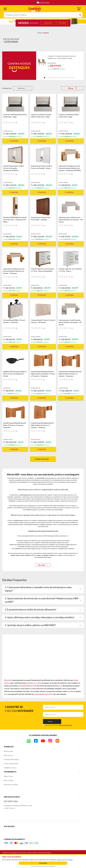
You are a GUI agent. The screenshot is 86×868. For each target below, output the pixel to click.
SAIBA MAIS (47, 23)
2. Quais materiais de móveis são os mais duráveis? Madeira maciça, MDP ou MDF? (42, 600)
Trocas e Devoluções (11, 764)
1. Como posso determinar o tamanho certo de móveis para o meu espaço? (38, 589)
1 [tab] (45, 78)
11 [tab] (66, 78)
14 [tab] (72, 78)
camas (39, 555)
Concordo (43, 863)
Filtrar (73, 88)
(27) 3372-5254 (11, 801)
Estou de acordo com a (58, 725)
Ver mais (43, 565)
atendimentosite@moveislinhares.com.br (18, 805)
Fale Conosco (9, 755)
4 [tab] (51, 78)
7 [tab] (57, 78)
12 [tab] (68, 78)
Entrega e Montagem (11, 759)
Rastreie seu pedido (11, 785)
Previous (39, 64)
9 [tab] (62, 78)
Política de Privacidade (65, 725)
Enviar (50, 722)
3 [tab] (49, 78)
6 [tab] (55, 78)
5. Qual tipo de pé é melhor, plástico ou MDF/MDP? (30, 625)
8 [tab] (59, 78)
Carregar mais (42, 459)
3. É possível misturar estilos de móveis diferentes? (31, 610)
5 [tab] (53, 78)
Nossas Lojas (8, 751)
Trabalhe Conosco (10, 768)
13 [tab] (70, 78)
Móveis (46, 33)
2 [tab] (47, 78)
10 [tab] (64, 78)
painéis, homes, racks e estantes (21, 555)
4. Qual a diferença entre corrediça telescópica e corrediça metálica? (40, 617)
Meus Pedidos (9, 780)
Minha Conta (8, 776)
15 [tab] (74, 78)
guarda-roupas (49, 555)
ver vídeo (61, 23)
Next (82, 64)
